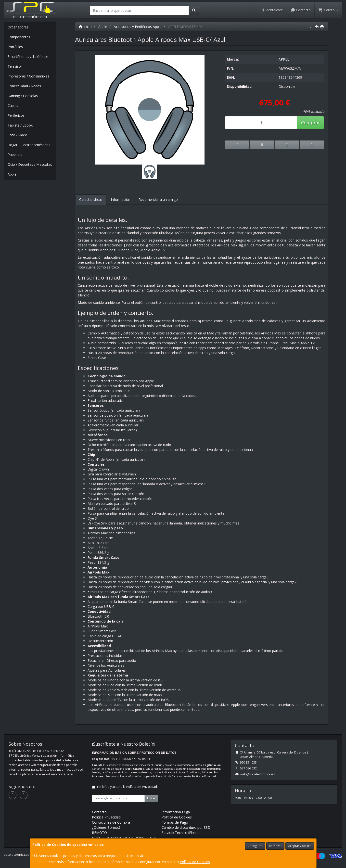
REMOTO (99, 833)
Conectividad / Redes (24, 86)
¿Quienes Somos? (106, 827)
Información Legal (176, 812)
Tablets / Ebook (20, 125)
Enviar (151, 798)
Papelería (15, 155)
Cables (13, 106)
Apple (12, 174)
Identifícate (271, 10)
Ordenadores (18, 27)
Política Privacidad (106, 817)
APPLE (284, 59)
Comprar (311, 123)
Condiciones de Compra (111, 822)
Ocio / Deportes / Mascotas (30, 164)
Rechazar (275, 846)
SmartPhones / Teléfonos (28, 57)
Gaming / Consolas (23, 96)
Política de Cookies (195, 862)
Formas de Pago (175, 822)
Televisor (15, 66)
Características (91, 199)
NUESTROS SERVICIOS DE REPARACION (124, 838)
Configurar (255, 846)
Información (121, 199)
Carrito (328, 10)
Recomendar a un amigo (158, 199)
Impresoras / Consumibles (28, 76)
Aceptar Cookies (300, 846)
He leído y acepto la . (127, 787)
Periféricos (16, 115)
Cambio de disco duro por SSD (186, 827)
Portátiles (15, 47)
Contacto (301, 10)
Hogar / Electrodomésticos (29, 145)
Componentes (19, 37)
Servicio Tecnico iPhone (180, 833)
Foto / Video (17, 135)
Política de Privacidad (204, 776)
